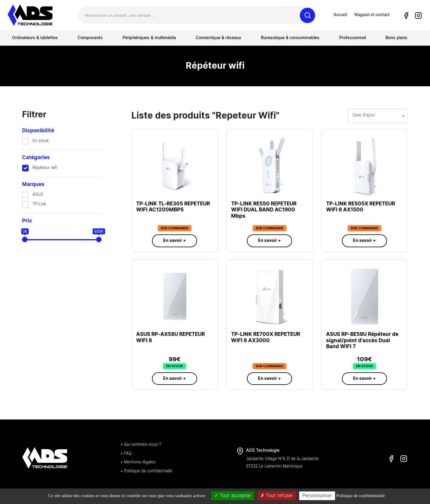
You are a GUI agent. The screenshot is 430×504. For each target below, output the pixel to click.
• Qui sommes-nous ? (141, 445)
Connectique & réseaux (218, 38)
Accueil (340, 15)
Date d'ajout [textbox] (364, 115)
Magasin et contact (372, 15)
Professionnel (353, 38)
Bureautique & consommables (290, 38)
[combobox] (378, 116)
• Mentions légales (138, 462)
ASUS (38, 195)
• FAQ (126, 454)
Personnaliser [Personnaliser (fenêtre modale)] (317, 496)
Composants (90, 38)
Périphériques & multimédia (149, 38)
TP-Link (39, 204)
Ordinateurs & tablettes (35, 38)
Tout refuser (277, 496)
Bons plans (396, 38)
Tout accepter (233, 496)
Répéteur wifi (45, 168)
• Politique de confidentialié (146, 471)
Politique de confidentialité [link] (360, 496)
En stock (41, 141)
